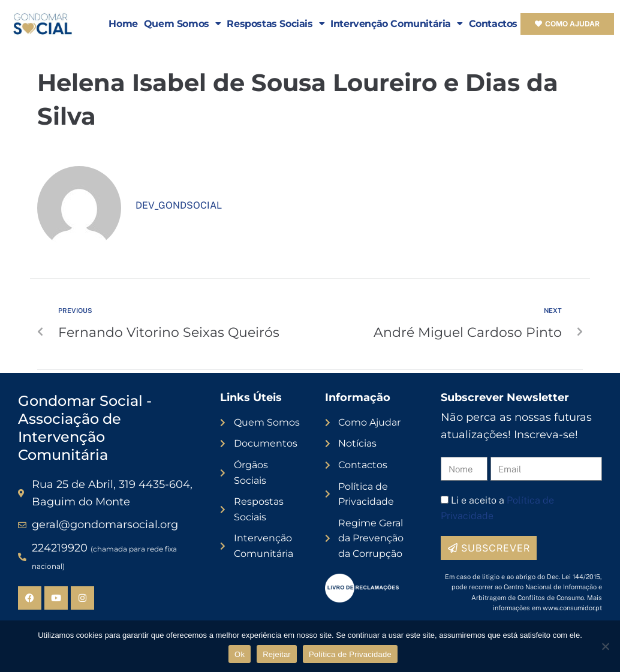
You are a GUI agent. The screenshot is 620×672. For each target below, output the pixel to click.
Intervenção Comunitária (396, 24)
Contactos (493, 24)
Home (123, 24)
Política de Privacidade (350, 654)
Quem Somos (183, 24)
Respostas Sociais (276, 24)
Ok (240, 654)
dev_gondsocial (179, 205)
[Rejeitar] (605, 646)
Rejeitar (277, 654)
